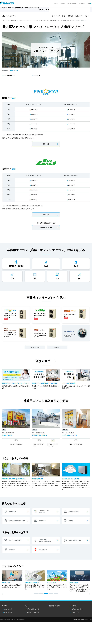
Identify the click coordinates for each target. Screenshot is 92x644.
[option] (12, 592)
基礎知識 (70, 16)
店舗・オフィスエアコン (10, 16)
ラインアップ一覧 (35, 353)
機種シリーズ (14, 70)
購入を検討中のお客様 (33, 622)
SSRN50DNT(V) (72, 119)
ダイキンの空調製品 (12, 20)
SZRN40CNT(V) (72, 180)
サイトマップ (82, 3)
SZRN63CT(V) (34, 199)
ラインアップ (55, 16)
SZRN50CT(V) (34, 190)
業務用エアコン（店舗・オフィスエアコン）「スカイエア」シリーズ (34, 20)
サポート (87, 16)
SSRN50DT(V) (34, 119)
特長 (63, 16)
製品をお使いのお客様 (33, 625)
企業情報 (63, 3)
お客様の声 (78, 16)
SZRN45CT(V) (34, 185)
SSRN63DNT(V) (72, 129)
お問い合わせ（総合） (72, 3)
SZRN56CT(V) (34, 195)
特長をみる (46, 144)
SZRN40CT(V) (34, 180)
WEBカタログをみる (46, 228)
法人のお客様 (8, 625)
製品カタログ (57, 353)
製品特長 (5, 70)
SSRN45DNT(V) (72, 114)
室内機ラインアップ (56, 20)
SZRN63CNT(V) (72, 199)
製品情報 (56, 3)
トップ (4, 20)
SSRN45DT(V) (34, 114)
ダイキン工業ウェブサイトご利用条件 (8, 633)
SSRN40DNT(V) (72, 109)
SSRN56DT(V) (34, 124)
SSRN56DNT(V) (72, 124)
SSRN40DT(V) (34, 109)
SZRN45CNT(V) (72, 185)
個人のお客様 (8, 622)
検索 (89, 3)
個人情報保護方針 (21, 633)
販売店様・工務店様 (56, 10)
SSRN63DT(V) (34, 129)
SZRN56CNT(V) (72, 195)
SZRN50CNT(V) (72, 190)
